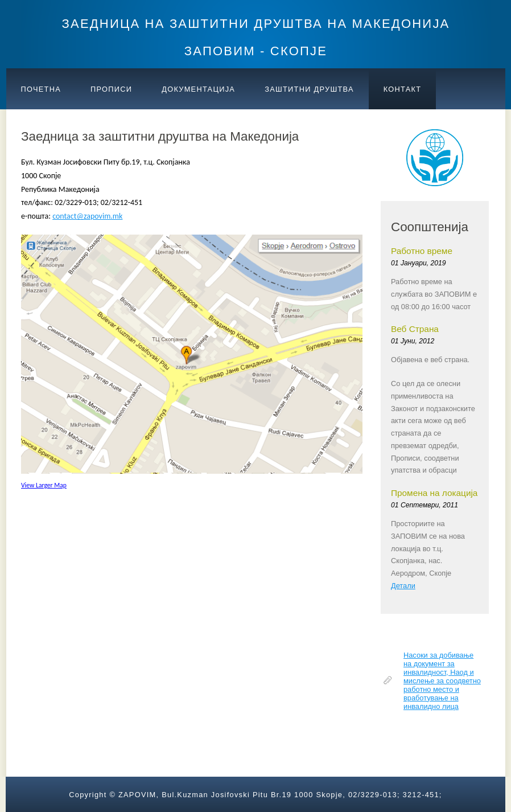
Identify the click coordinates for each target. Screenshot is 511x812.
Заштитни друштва (309, 89)
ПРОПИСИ (111, 89)
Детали (403, 586)
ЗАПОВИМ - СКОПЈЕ (256, 51)
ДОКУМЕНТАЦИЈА (198, 89)
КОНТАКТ (403, 89)
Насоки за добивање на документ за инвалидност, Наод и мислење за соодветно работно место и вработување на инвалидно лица (442, 681)
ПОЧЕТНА (41, 89)
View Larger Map (44, 485)
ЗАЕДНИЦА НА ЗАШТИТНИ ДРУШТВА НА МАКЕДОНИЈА (256, 24)
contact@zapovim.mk (87, 216)
